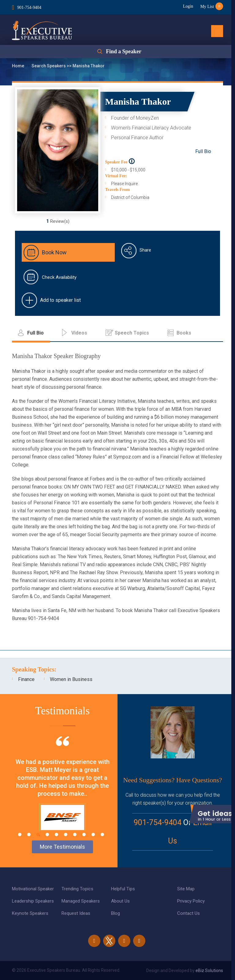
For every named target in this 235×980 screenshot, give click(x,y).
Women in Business (71, 679)
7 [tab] (75, 834)
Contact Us (188, 913)
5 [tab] (56, 834)
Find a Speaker (123, 52)
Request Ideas (76, 913)
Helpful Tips (123, 889)
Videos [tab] (79, 333)
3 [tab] (38, 834)
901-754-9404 (29, 7)
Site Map (186, 889)
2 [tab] (29, 834)
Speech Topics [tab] (132, 333)
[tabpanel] (62, 791)
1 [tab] (20, 834)
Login (187, 6)
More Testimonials (62, 847)
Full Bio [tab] (35, 333)
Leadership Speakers (33, 901)
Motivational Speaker (33, 889)
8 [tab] (84, 834)
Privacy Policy (191, 901)
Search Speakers (49, 66)
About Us (120, 901)
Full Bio (203, 151)
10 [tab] (102, 834)
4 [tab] (47, 834)
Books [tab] (184, 333)
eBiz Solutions (209, 971)
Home (19, 66)
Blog (116, 913)
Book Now (54, 252)
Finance (26, 679)
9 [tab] (93, 834)
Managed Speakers (81, 901)
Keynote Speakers (30, 913)
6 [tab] (66, 834)
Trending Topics (77, 889)
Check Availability (59, 277)
